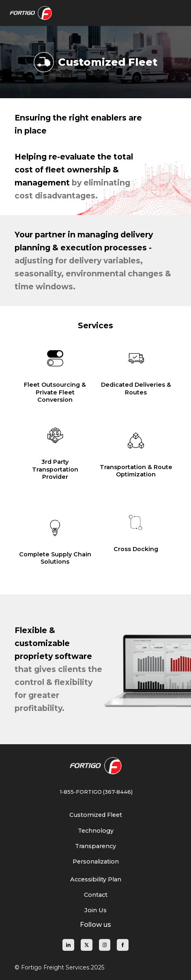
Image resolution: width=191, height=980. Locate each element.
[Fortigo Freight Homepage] (96, 766)
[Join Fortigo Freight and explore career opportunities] (95, 910)
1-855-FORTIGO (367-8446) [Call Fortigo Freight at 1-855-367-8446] (96, 792)
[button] (170, 13)
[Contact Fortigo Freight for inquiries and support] (96, 895)
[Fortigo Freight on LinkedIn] (68, 945)
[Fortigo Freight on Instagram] (105, 945)
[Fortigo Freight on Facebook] (123, 945)
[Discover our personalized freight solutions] (96, 862)
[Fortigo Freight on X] (87, 945)
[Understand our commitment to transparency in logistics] (95, 846)
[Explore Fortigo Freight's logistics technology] (96, 831)
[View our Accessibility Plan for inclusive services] (96, 879)
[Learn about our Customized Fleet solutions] (96, 815)
